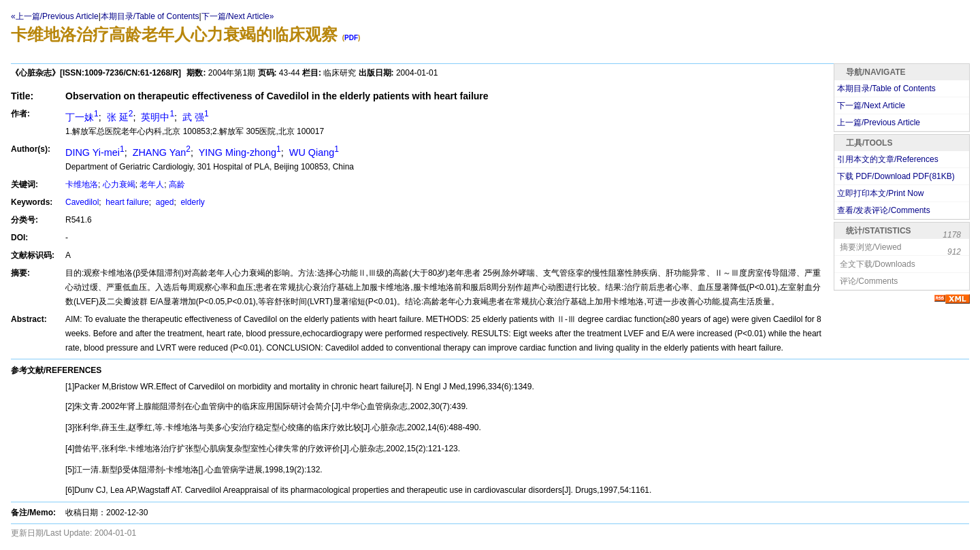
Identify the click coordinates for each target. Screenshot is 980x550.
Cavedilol (82, 202)
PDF (351, 38)
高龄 (177, 184)
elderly (192, 202)
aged (163, 202)
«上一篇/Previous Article (55, 16)
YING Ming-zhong (239, 152)
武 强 (194, 117)
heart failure (126, 202)
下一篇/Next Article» (238, 16)
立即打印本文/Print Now (880, 193)
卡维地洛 (82, 184)
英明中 (156, 117)
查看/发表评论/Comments (884, 210)
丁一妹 (82, 117)
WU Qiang (313, 152)
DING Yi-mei (95, 152)
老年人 (152, 184)
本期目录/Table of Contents (150, 16)
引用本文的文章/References (888, 159)
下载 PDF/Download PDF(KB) (896, 176)
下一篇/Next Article (871, 106)
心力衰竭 (119, 184)
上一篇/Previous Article (879, 123)
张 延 (119, 117)
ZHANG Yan (160, 152)
